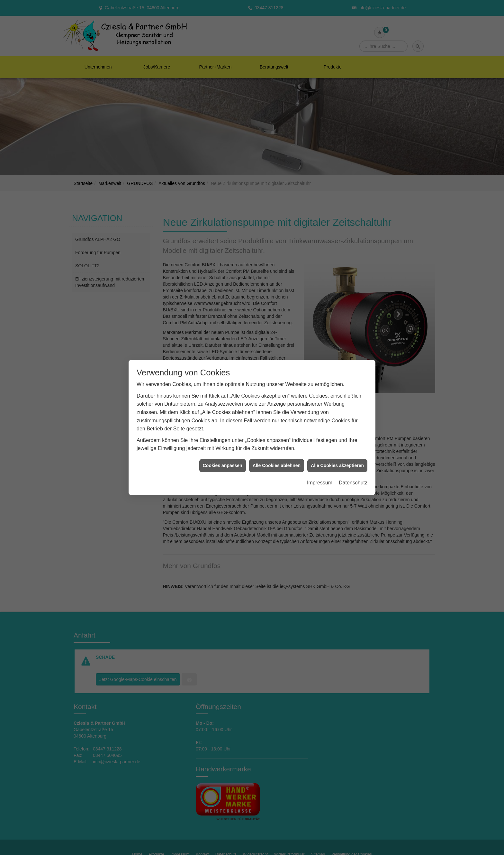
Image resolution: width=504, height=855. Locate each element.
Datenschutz (353, 443)
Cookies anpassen (223, 426)
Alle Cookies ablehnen (277, 426)
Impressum (320, 443)
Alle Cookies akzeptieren (337, 426)
